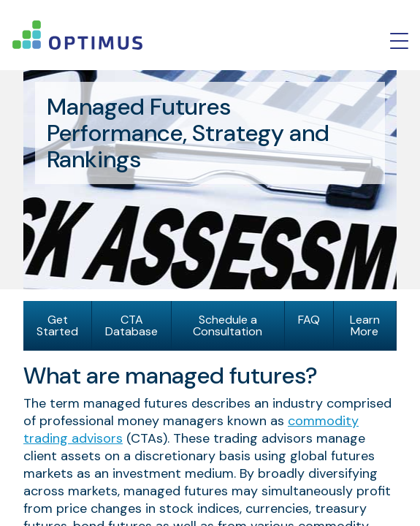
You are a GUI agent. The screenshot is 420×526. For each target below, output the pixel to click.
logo (77, 35)
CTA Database (131, 325)
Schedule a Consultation (228, 325)
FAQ (309, 320)
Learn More (365, 325)
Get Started (57, 325)
